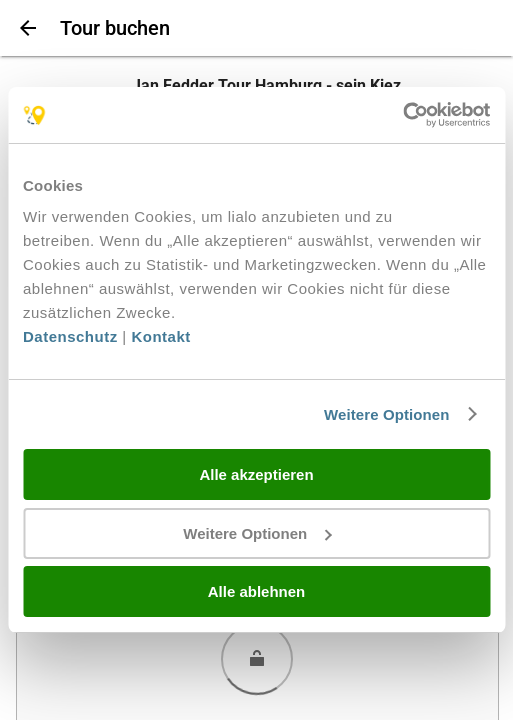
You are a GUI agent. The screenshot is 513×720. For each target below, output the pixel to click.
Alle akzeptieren (256, 474)
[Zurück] (26, 28)
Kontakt (160, 336)
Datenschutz (70, 336)
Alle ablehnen (257, 591)
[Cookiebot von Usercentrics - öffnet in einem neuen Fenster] (402, 115)
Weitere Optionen (387, 414)
